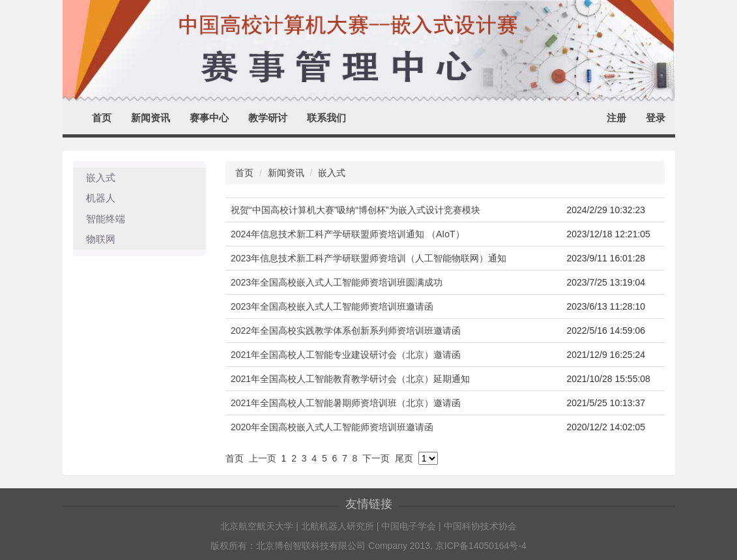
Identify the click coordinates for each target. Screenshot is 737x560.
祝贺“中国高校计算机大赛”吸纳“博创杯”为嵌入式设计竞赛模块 (355, 210)
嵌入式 (101, 178)
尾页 (404, 458)
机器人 (101, 198)
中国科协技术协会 (480, 526)
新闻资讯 (151, 118)
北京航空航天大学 (257, 526)
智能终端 (106, 219)
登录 (656, 118)
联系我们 (326, 118)
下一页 (376, 458)
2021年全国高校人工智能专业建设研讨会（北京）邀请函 (346, 355)
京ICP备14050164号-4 (481, 546)
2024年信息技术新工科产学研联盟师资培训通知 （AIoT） (348, 234)
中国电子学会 (409, 526)
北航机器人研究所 (338, 526)
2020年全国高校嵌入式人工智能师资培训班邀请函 (332, 427)
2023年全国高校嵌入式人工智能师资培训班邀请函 (332, 306)
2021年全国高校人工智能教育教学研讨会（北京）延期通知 (350, 379)
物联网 (101, 239)
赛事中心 (209, 118)
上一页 (263, 458)
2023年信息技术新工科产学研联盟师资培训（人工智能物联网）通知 (368, 258)
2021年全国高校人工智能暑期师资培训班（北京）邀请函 (346, 403)
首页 (102, 118)
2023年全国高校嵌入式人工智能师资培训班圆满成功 (337, 282)
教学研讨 (268, 118)
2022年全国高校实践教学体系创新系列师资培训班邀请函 (346, 331)
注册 (616, 118)
